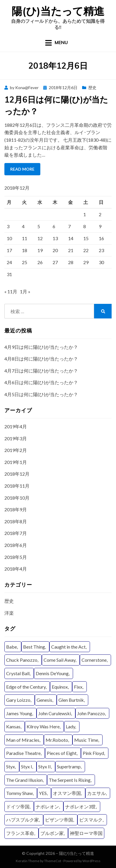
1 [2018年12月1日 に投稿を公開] (85, 214)
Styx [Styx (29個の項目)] (11, 766)
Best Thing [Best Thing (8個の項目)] (34, 647)
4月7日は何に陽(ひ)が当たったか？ (41, 371)
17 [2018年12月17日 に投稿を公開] (9, 250)
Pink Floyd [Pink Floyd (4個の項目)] (93, 753)
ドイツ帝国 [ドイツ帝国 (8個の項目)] (18, 807)
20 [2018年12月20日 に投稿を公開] (55, 250)
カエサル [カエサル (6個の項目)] (96, 793)
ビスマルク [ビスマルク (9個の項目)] (91, 820)
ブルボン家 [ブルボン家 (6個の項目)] (52, 833)
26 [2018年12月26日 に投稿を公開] (40, 262)
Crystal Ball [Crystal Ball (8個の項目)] (18, 673)
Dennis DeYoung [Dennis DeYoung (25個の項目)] (52, 673)
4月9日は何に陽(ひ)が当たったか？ (41, 347)
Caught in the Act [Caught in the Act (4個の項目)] (68, 647)
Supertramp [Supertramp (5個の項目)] (69, 766)
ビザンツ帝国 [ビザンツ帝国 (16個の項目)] (59, 820)
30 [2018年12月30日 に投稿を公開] (101, 262)
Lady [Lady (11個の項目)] (70, 726)
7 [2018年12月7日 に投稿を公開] (69, 226)
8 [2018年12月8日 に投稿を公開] (85, 226)
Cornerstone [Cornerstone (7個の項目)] (94, 660)
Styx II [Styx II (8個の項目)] (45, 766)
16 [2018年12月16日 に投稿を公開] (101, 238)
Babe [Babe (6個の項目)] (12, 647)
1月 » (25, 291)
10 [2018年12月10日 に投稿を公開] (9, 238)
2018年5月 (16, 557)
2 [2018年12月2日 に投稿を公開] (100, 214)
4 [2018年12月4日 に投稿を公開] (23, 226)
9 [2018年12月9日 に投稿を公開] (100, 226)
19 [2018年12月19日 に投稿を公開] (40, 250)
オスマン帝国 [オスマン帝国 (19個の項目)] (67, 793)
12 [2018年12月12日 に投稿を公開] (40, 238)
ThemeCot (53, 861)
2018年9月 (16, 509)
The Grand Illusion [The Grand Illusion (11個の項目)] (24, 780)
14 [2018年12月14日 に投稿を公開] (71, 238)
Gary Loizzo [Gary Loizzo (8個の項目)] (18, 700)
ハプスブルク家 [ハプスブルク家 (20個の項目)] (22, 820)
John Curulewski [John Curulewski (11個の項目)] (55, 713)
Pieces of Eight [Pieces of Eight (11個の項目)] (62, 753)
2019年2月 (16, 450)
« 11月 (11, 291)
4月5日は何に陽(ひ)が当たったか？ (41, 394)
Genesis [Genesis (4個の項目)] (44, 700)
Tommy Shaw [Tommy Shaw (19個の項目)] (19, 793)
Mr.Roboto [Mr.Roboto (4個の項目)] (57, 740)
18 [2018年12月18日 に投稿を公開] (25, 250)
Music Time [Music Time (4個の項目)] (86, 740)
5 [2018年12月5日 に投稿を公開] (39, 226)
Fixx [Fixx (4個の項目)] (78, 687)
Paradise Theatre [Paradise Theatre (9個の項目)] (23, 753)
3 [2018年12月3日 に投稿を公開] (8, 226)
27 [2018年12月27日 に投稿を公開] (55, 262)
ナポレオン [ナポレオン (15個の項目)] (47, 807)
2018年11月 (17, 486)
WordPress (91, 861)
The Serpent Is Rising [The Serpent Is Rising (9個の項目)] (70, 780)
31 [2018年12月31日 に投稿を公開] (9, 274)
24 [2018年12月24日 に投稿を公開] (9, 262)
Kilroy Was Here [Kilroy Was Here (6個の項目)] (43, 726)
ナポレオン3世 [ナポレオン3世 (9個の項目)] (80, 807)
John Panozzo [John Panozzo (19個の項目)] (91, 713)
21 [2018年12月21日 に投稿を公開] (71, 250)
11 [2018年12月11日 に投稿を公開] (25, 238)
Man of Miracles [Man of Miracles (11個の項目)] (23, 740)
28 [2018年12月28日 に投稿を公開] (71, 262)
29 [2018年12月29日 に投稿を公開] (86, 262)
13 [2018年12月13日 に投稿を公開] (55, 238)
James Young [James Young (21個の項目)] (19, 713)
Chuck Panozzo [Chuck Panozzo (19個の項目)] (22, 660)
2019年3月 (16, 438)
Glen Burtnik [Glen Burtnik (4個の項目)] (71, 700)
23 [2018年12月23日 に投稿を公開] (101, 250)
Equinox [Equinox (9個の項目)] (60, 687)
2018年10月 (17, 498)
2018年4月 (16, 569)
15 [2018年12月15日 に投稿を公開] (86, 238)
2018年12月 (17, 474)
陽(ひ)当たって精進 (58, 11)
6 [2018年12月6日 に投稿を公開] (54, 226)
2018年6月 (16, 545)
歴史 (92, 88)
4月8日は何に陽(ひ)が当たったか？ (41, 359)
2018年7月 (16, 533)
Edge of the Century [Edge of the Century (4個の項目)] (26, 687)
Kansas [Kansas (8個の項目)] (13, 726)
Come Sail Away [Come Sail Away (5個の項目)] (59, 660)
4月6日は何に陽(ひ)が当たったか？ (41, 382)
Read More (22, 169)
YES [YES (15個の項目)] (43, 793)
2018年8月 (16, 521)
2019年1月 (16, 462)
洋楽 (9, 613)
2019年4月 (16, 426)
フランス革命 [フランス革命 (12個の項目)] (20, 833)
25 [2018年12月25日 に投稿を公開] (25, 262)
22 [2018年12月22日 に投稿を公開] (86, 250)
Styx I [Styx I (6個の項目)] (27, 766)
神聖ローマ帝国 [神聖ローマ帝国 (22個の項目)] (86, 833)
